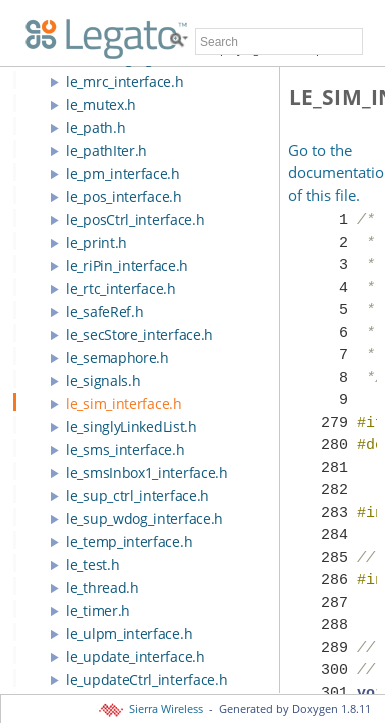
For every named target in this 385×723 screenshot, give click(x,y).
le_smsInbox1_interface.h (147, 472)
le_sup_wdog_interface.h (144, 518)
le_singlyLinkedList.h (131, 426)
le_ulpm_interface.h (129, 633)
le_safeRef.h (104, 311)
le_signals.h (103, 380)
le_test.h (92, 564)
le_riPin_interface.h (127, 265)
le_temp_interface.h (129, 541)
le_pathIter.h (106, 150)
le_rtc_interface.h (121, 288)
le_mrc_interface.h (125, 81)
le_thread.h (102, 587)
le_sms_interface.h (125, 449)
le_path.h (95, 127)
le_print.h (96, 242)
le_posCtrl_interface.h (135, 219)
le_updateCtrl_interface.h (147, 679)
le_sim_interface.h (124, 403)
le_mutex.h (101, 104)
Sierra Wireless (152, 709)
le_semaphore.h (117, 357)
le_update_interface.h (135, 656)
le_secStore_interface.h (139, 334)
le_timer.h (98, 610)
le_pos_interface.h (124, 196)
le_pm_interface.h (123, 173)
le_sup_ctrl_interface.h (137, 495)
